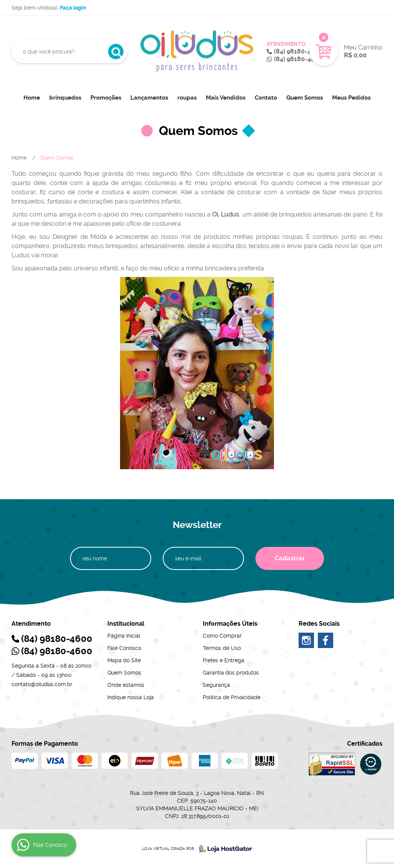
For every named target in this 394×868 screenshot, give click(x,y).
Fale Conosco (124, 648)
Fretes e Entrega (224, 660)
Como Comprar (222, 636)
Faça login (73, 8)
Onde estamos (126, 685)
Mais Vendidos (226, 98)
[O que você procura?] (116, 52)
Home (32, 98)
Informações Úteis (230, 624)
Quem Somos (305, 98)
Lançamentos (149, 98)
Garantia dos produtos (231, 673)
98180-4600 (298, 51)
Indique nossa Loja (131, 697)
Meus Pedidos (351, 98)
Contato (266, 98)
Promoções (106, 98)
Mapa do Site (124, 660)
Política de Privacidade (232, 697)
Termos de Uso (222, 648)
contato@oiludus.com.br (42, 684)
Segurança (216, 685)
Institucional (126, 624)
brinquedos (65, 98)
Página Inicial (124, 636)
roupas (187, 98)
